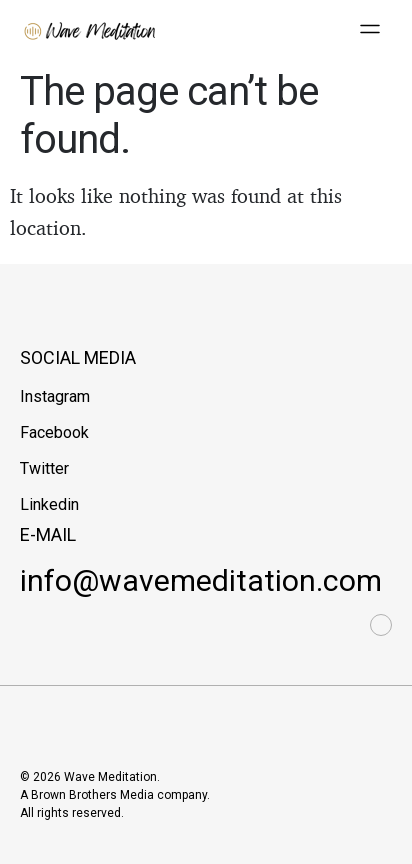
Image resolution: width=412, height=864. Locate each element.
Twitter (44, 468)
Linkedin (49, 504)
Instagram (55, 396)
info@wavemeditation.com (201, 580)
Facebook (54, 432)
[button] (370, 30)
